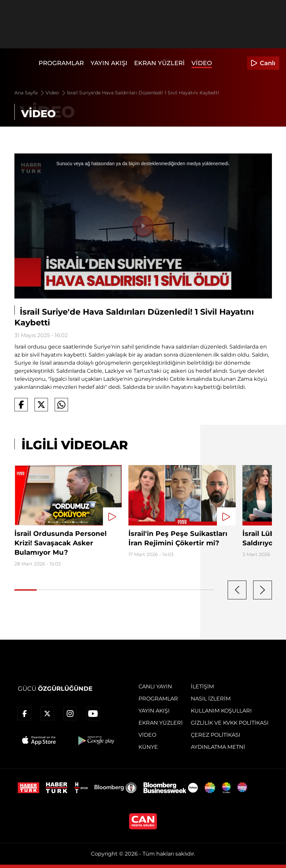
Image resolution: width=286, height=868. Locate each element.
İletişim (202, 687)
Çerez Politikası (216, 735)
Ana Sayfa (30, 93)
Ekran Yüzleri (159, 63)
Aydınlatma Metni (218, 747)
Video (202, 63)
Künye (148, 747)
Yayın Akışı (109, 63)
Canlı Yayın (155, 687)
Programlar (61, 63)
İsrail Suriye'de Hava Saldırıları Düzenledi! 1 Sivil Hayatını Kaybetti (143, 93)
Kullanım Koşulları (221, 711)
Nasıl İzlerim (211, 699)
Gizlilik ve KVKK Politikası (230, 723)
